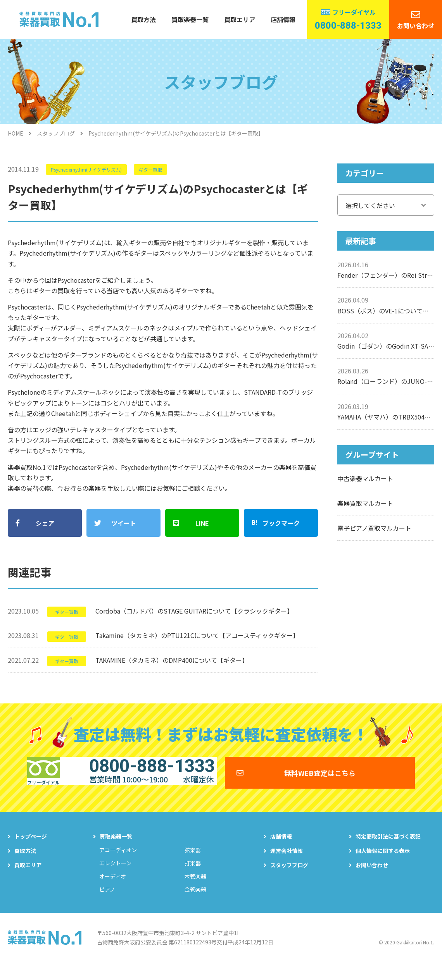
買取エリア (240, 19)
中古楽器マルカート (365, 478)
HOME (16, 133)
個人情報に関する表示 (383, 865)
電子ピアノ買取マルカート (374, 528)
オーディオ (113, 890)
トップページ (31, 850)
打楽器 (193, 877)
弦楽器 (193, 864)
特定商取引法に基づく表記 (388, 850)
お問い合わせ (416, 26)
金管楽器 (195, 903)
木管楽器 (195, 890)
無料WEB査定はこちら (320, 781)
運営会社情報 (287, 865)
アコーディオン (118, 864)
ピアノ (107, 903)
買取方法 (143, 19)
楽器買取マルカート (365, 503)
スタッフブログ (56, 133)
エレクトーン (115, 877)
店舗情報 (283, 19)
